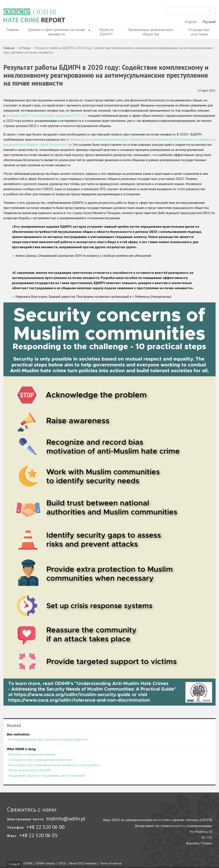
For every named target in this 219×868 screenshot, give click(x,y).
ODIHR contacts (45, 863)
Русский (209, 22)
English (191, 22)
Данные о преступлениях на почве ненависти (56, 32)
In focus (24, 48)
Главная (13, 30)
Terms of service (111, 863)
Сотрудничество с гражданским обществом (41, 760)
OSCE (62, 863)
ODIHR (28, 863)
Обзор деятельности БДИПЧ (30, 770)
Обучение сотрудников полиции (32, 754)
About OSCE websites (83, 863)
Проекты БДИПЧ (106, 32)
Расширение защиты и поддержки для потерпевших (47, 775)
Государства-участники (199, 32)
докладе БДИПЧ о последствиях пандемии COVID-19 (46, 115)
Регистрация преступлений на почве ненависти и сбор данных (54, 765)
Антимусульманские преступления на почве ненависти (48, 739)
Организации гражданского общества (151, 32)
